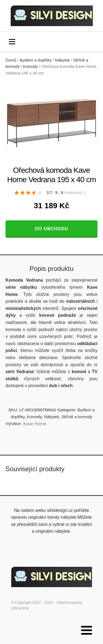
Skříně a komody (77, 417)
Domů (11, 60)
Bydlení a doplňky (36, 60)
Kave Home (35, 424)
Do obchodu (51, 229)
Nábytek (62, 60)
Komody (30, 66)
